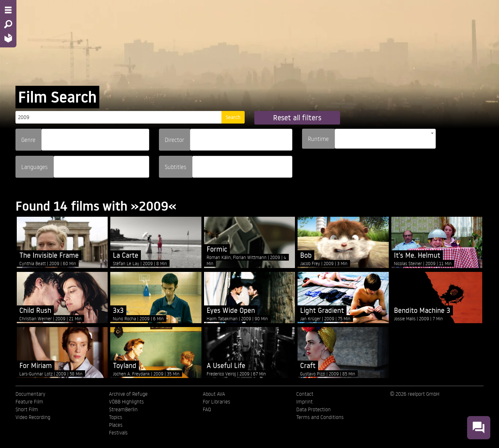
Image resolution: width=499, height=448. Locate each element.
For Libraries (216, 402)
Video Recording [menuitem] (33, 417)
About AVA (214, 394)
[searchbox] (45, 137)
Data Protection (313, 409)
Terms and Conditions (320, 417)
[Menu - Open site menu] (8, 10)
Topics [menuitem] (116, 417)
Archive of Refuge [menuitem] (128, 394)
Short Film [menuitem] (27, 409)
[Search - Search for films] (8, 24)
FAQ (207, 409)
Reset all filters (297, 118)
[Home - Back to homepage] (8, 38)
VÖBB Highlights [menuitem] (126, 402)
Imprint (304, 402)
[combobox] (95, 140)
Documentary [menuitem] (30, 394)
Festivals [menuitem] (118, 433)
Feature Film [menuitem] (29, 402)
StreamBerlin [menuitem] (123, 409)
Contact (305, 394)
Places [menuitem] (116, 425)
